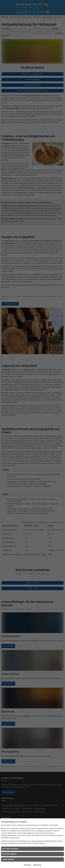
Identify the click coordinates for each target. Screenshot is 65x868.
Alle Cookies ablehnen (9, 854)
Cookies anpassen (8, 859)
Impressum (27, 865)
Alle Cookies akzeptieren (10, 849)
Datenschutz (37, 865)
